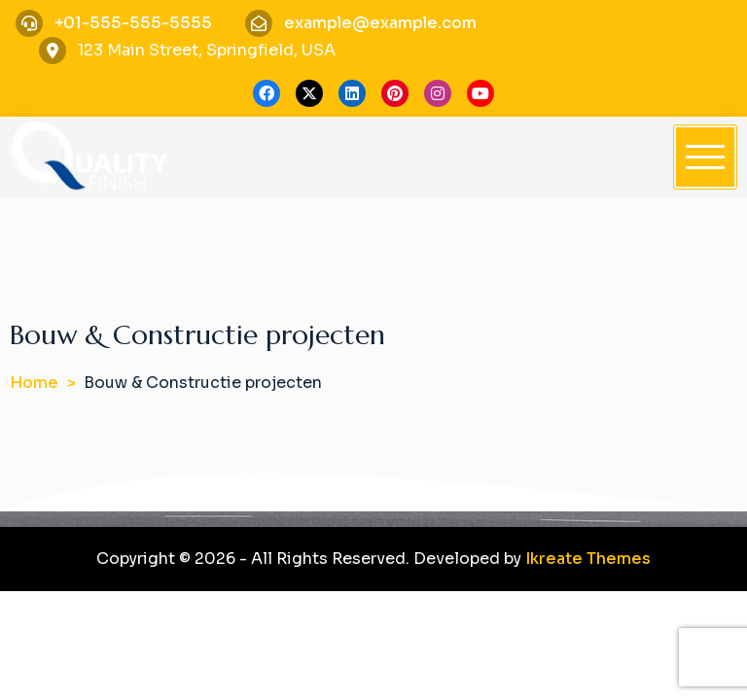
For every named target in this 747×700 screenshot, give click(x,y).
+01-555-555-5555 (133, 23)
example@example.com (380, 23)
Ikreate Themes (588, 559)
